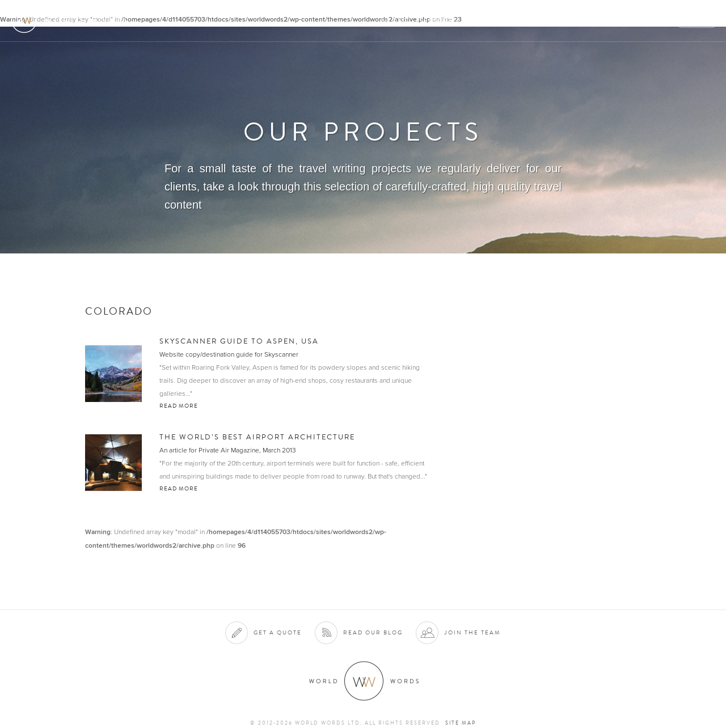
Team (577, 21)
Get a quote (278, 632)
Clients (486, 21)
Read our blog (373, 632)
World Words (72, 20)
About (394, 21)
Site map (461, 723)
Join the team (472, 632)
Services (439, 21)
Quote (697, 21)
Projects (534, 21)
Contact (619, 21)
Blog (660, 21)
